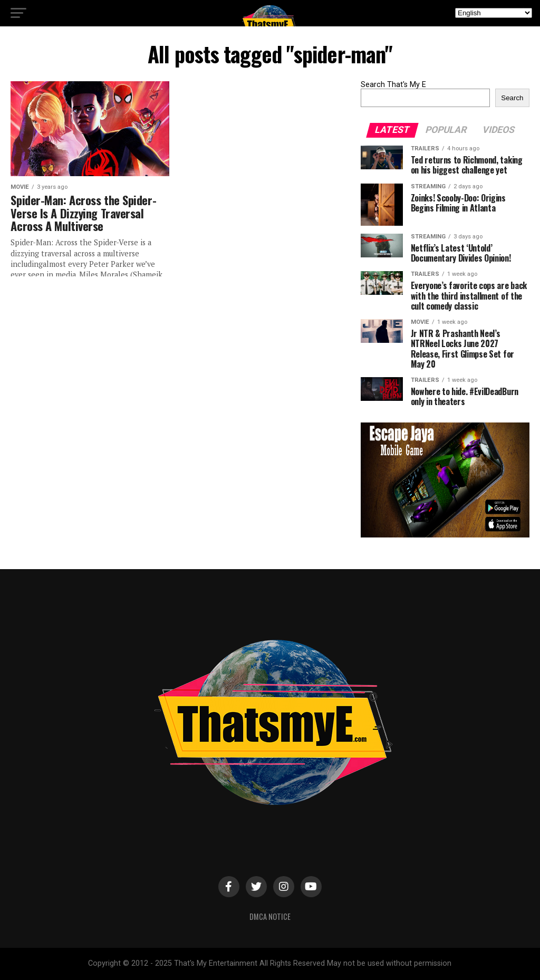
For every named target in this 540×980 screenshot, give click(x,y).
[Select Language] (494, 13)
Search (512, 98)
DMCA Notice (270, 916)
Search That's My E (393, 85)
